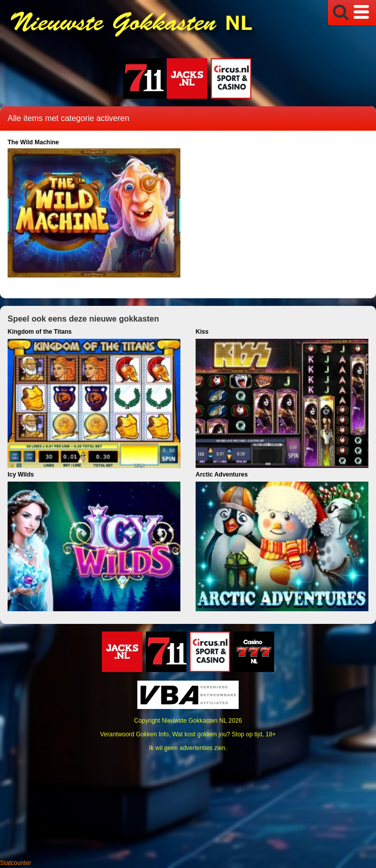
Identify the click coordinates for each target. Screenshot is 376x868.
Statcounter (15, 863)
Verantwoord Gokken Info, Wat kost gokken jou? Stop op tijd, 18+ (188, 734)
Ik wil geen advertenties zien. (188, 748)
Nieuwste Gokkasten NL (194, 721)
